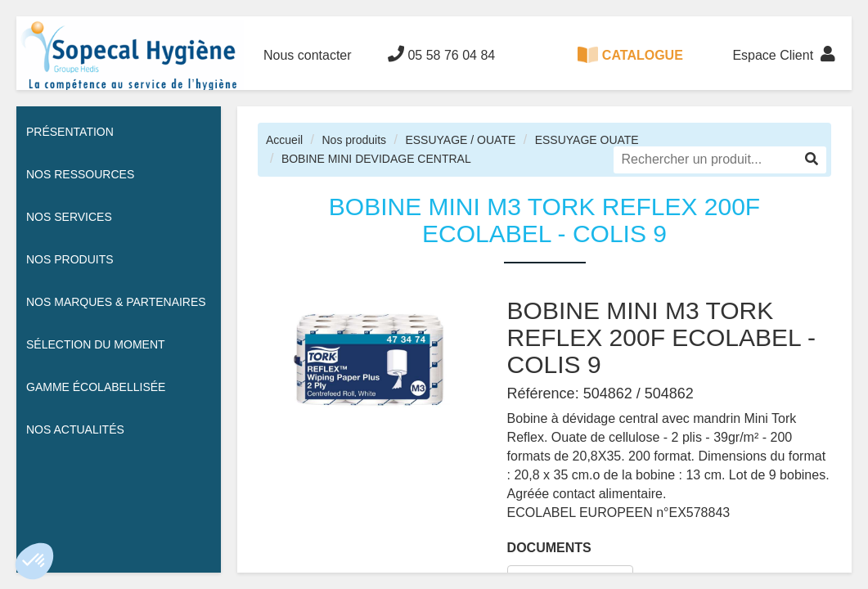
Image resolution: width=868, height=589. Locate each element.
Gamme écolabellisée (96, 387)
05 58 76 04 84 (441, 54)
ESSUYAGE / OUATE (460, 140)
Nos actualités (75, 429)
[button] (34, 561)
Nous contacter (308, 55)
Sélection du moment (96, 344)
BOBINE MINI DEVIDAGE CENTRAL (376, 159)
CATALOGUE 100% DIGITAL (630, 68)
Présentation (70, 132)
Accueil (284, 140)
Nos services (69, 217)
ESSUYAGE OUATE (587, 140)
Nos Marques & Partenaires (116, 302)
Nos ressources (80, 174)
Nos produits (354, 140)
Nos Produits (70, 259)
